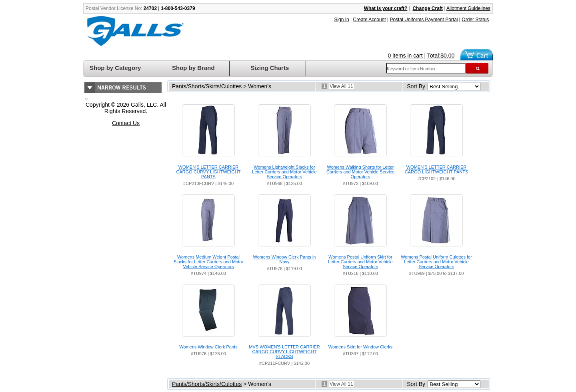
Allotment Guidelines (468, 8)
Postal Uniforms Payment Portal (424, 20)
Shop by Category (115, 68)
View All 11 (341, 86)
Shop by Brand (193, 68)
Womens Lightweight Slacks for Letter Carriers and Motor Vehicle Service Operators (284, 172)
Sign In (341, 20)
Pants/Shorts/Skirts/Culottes (207, 86)
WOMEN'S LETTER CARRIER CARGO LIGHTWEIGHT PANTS (437, 169)
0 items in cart (405, 56)
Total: (441, 56)
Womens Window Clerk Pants (208, 347)
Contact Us (126, 123)
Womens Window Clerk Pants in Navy (285, 259)
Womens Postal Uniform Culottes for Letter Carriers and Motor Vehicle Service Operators (436, 262)
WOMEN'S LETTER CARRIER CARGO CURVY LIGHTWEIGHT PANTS (209, 172)
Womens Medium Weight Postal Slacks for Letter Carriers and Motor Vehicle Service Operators (208, 262)
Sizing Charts (270, 68)
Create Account (370, 20)
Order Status (475, 20)
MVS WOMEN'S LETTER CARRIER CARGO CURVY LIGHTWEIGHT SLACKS (284, 352)
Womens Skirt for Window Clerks (361, 347)
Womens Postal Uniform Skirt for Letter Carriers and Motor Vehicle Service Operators (360, 262)
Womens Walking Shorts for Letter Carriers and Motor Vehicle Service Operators (360, 172)
